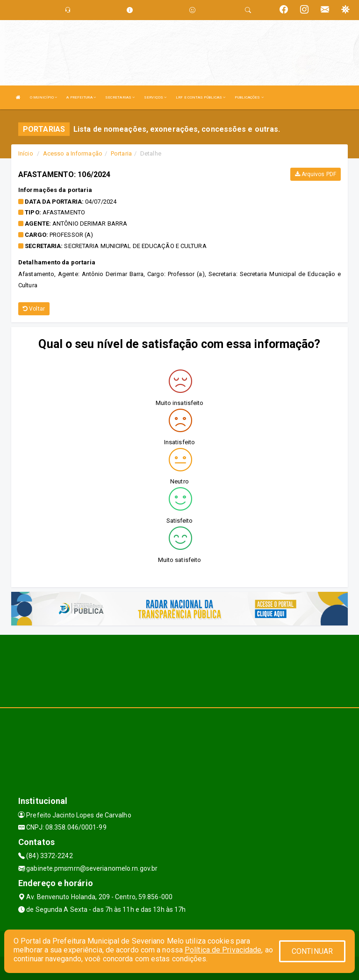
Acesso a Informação (73, 153)
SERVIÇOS (155, 97)
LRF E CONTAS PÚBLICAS (201, 97)
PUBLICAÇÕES (249, 97)
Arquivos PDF (316, 174)
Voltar (34, 309)
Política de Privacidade (223, 950)
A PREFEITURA (81, 97)
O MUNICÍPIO (43, 97)
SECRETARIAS (120, 97)
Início (26, 153)
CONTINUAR (312, 951)
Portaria (121, 153)
